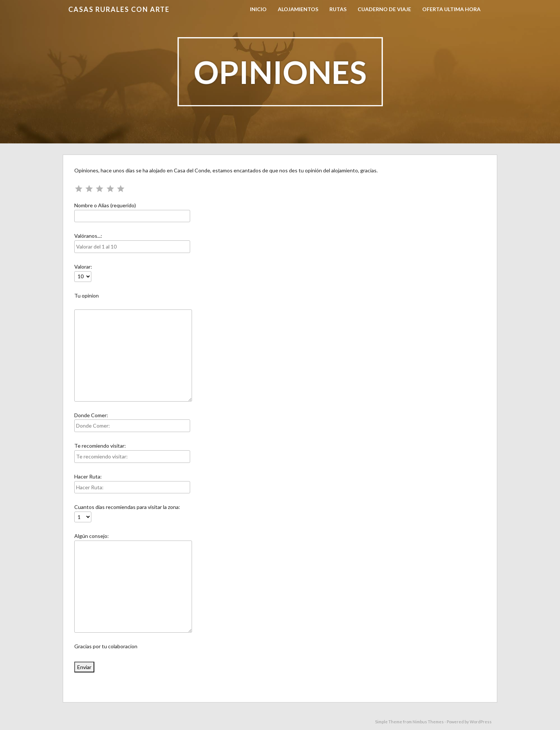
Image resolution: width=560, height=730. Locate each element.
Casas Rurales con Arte (119, 9)
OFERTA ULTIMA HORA (451, 9)
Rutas (338, 9)
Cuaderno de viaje (384, 9)
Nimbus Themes (428, 722)
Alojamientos (298, 9)
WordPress (481, 722)
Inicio (258, 9)
